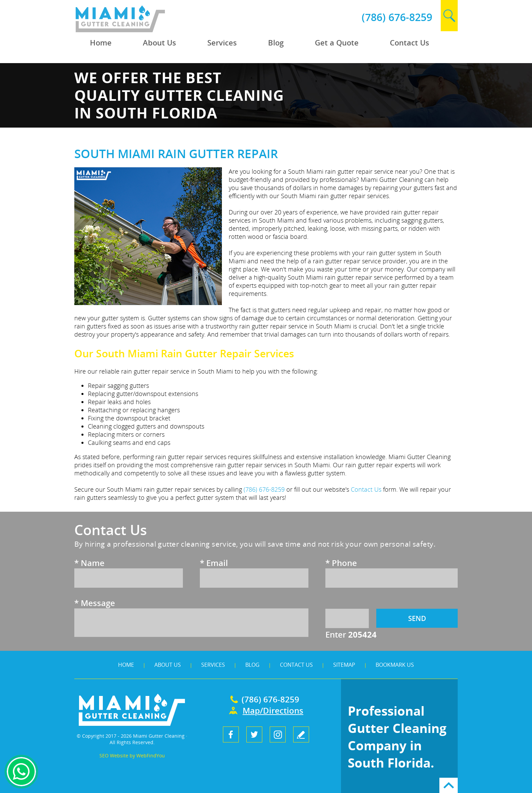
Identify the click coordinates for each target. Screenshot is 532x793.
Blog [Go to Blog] (276, 42)
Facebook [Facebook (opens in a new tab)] (231, 734)
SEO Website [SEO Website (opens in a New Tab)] (114, 756)
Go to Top (449, 785)
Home (126, 665)
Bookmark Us (395, 665)
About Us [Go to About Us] (159, 42)
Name (89, 563)
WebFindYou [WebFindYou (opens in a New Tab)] (151, 756)
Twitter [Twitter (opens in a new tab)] (254, 734)
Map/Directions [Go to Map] (273, 710)
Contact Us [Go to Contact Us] (410, 42)
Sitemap (344, 665)
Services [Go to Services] (222, 42)
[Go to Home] (136, 30)
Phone (341, 563)
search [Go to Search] (449, 16)
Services (213, 665)
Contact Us (296, 665)
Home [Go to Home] (101, 42)
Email (214, 563)
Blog (252, 665)
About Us (168, 665)
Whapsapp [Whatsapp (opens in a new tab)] (21, 772)
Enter (351, 634)
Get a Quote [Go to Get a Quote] (337, 42)
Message (95, 603)
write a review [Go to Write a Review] (301, 734)
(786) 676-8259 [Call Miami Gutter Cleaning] (397, 17)
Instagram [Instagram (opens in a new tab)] (278, 734)
